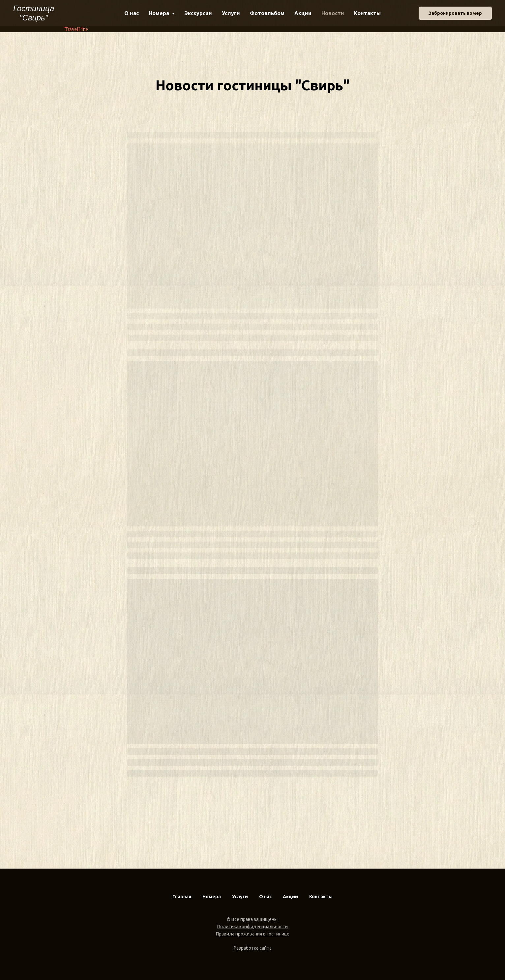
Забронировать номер (455, 13)
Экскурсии (198, 13)
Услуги (231, 13)
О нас (132, 13)
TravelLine (76, 29)
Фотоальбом (267, 13)
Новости (333, 13)
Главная (182, 897)
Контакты (367, 13)
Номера (212, 897)
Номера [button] (160, 13)
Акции (303, 13)
